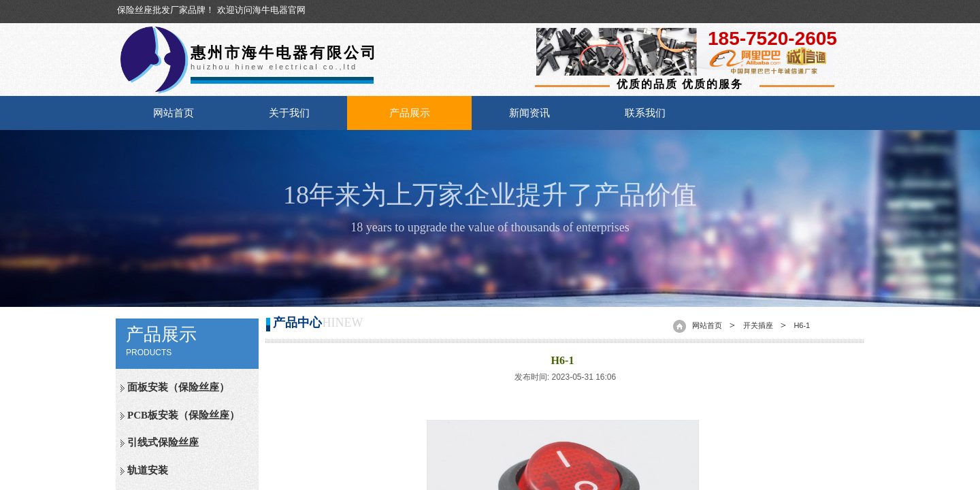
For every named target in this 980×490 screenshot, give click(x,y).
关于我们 (289, 113)
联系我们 (645, 113)
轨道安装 (148, 470)
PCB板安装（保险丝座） (183, 415)
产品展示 (410, 113)
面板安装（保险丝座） (178, 387)
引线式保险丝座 (163, 442)
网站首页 (174, 113)
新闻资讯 (529, 113)
